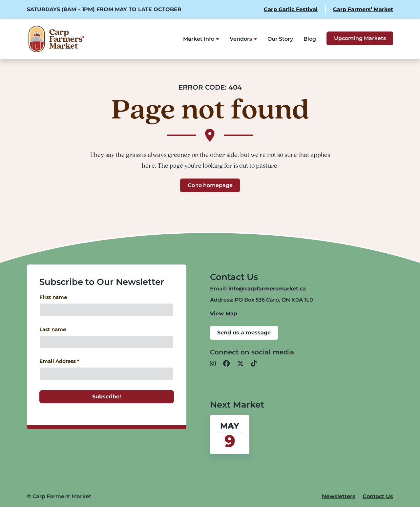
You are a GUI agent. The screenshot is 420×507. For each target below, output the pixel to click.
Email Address (59, 361)
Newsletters (339, 496)
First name (53, 297)
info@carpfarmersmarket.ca (267, 289)
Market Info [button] (199, 39)
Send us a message (244, 333)
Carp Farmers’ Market (363, 9)
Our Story (280, 39)
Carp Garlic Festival (291, 9)
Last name (53, 329)
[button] (213, 364)
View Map (224, 314)
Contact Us (378, 496)
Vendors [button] (241, 39)
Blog (310, 39)
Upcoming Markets (360, 38)
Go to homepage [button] (210, 185)
